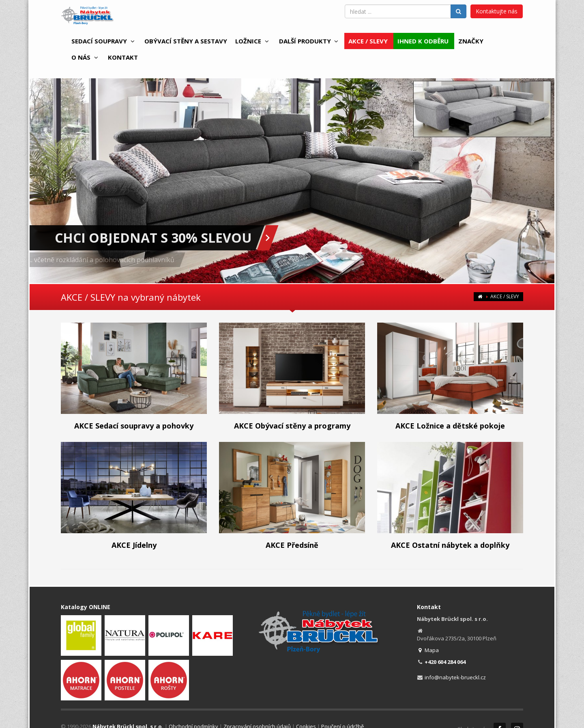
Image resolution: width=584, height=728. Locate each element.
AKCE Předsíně (292, 545)
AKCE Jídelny (134, 545)
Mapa (428, 650)
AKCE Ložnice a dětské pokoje (450, 426)
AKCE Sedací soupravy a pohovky (134, 426)
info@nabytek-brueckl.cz (455, 677)
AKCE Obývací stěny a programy (292, 426)
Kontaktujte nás (497, 11)
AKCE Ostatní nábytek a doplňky (450, 545)
